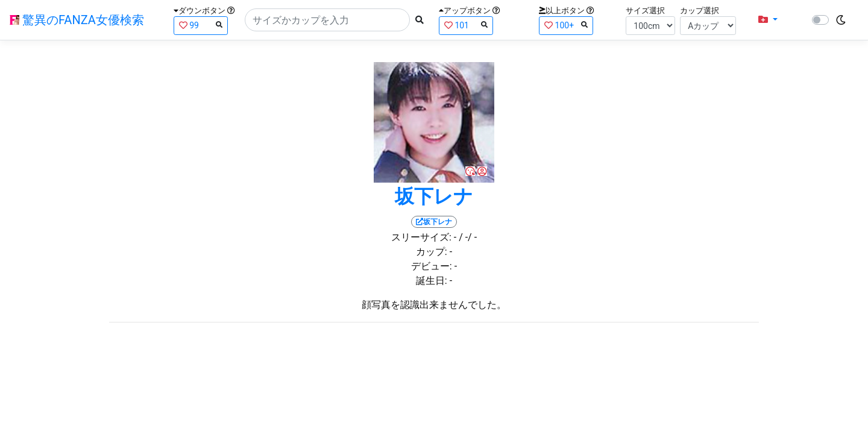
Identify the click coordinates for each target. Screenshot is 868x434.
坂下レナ (434, 197)
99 (201, 25)
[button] (768, 20)
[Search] (327, 20)
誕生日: (432, 281)
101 (466, 25)
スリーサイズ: (421, 237)
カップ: (432, 252)
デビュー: (432, 266)
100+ (566, 25)
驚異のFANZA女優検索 (77, 20)
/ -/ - (468, 237)
